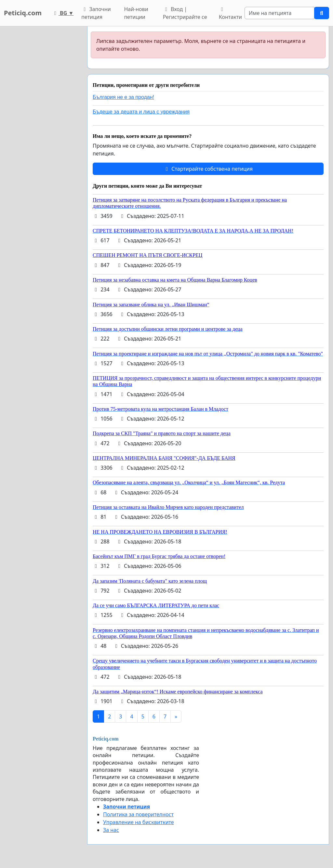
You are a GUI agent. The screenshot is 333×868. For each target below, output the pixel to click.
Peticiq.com (23, 13)
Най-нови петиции (136, 13)
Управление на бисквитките (139, 822)
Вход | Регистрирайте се (185, 13)
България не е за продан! (123, 97)
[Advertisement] (42, 124)
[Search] (280, 13)
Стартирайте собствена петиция (208, 169)
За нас (111, 830)
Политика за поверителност (138, 814)
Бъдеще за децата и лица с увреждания (141, 112)
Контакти (230, 14)
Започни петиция (96, 13)
